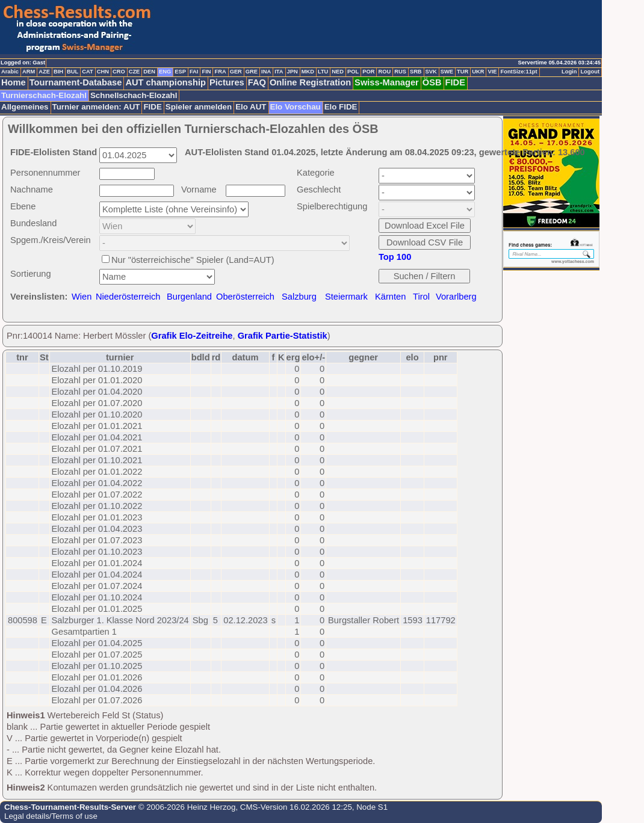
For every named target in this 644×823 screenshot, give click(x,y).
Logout (590, 72)
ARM (29, 72)
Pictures (227, 82)
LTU (323, 72)
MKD (308, 72)
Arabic (10, 72)
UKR (478, 72)
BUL (73, 72)
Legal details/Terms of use (51, 816)
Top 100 (395, 257)
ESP (180, 72)
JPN (293, 72)
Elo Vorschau (296, 107)
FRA (220, 72)
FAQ (257, 82)
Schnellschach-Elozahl (134, 95)
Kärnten (390, 297)
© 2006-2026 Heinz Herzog (186, 807)
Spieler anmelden (199, 107)
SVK (431, 72)
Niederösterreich (128, 297)
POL (353, 72)
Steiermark (346, 297)
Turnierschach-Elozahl (44, 95)
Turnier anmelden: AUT (96, 107)
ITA (279, 72)
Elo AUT (251, 107)
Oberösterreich (245, 297)
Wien (82, 297)
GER (236, 72)
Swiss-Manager (387, 82)
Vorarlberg (456, 297)
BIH (58, 72)
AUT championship (166, 82)
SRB (416, 72)
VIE (492, 72)
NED (338, 72)
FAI (194, 72)
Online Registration (310, 82)
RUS (400, 72)
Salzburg (299, 297)
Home (14, 82)
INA (266, 72)
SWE (447, 72)
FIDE (455, 82)
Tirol (421, 297)
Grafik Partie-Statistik (283, 336)
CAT (87, 72)
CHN (103, 72)
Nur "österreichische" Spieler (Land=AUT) (193, 260)
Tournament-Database (76, 82)
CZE (135, 72)
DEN (149, 72)
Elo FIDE (341, 107)
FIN (206, 72)
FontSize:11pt (519, 72)
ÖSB (432, 82)
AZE (44, 72)
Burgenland (189, 297)
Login (569, 72)
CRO (119, 72)
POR (368, 72)
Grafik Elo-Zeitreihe (192, 336)
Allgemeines (25, 107)
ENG (165, 72)
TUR (463, 72)
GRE (252, 72)
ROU (384, 72)
